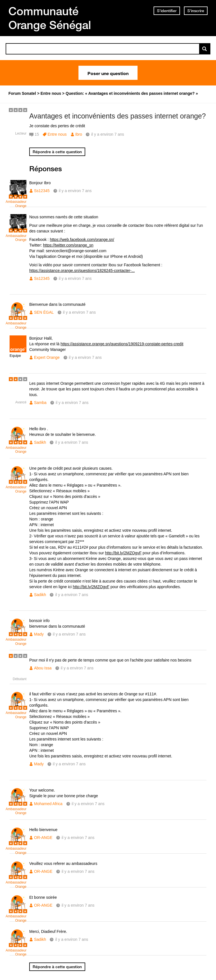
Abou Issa (43, 668)
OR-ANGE (43, 838)
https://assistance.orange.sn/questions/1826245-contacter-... (82, 271)
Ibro (79, 134)
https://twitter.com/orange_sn (68, 245)
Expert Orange (47, 357)
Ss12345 (42, 191)
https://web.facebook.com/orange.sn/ (82, 239)
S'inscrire (196, 11)
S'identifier (167, 11)
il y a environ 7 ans (75, 191)
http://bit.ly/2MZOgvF (123, 553)
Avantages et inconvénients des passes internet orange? (118, 116)
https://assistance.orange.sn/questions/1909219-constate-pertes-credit (122, 344)
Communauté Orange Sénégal (50, 18)
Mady (39, 634)
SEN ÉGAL (44, 312)
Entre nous (57, 134)
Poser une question (108, 73)
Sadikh (40, 442)
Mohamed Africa (48, 804)
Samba (40, 403)
